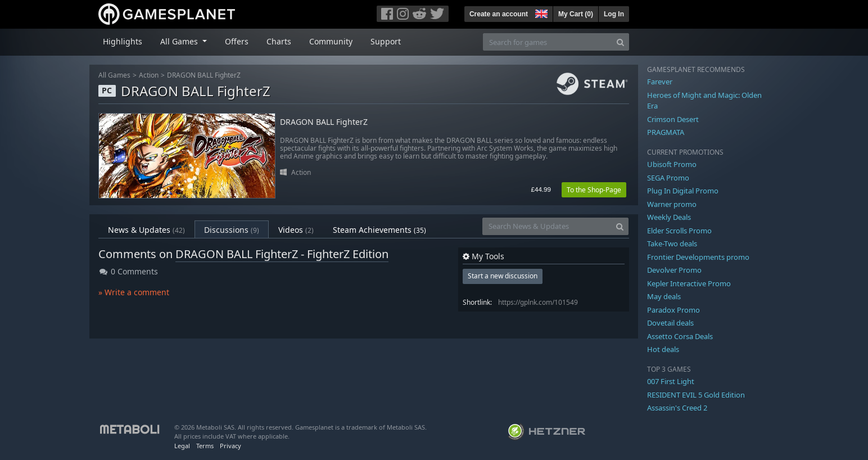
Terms (205, 446)
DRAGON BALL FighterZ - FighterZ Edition (282, 254)
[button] (540, 12)
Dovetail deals (670, 323)
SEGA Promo (668, 178)
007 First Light (671, 381)
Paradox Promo (673, 310)
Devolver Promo (674, 270)
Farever (660, 82)
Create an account (499, 14)
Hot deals (663, 349)
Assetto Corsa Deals (680, 336)
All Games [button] (180, 41)
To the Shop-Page (594, 190)
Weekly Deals (669, 217)
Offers (237, 41)
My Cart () (576, 14)
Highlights (123, 41)
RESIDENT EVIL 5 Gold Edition (696, 395)
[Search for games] (548, 42)
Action (149, 75)
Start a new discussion (503, 276)
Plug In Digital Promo (683, 191)
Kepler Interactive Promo (689, 283)
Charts (279, 41)
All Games (114, 75)
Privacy (230, 446)
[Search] (620, 42)
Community (331, 41)
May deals (664, 296)
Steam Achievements (379, 230)
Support (386, 41)
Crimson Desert (673, 119)
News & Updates (146, 230)
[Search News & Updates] (547, 226)
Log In (614, 14)
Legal (182, 446)
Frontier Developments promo (698, 257)
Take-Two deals (672, 243)
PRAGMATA (666, 132)
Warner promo (672, 204)
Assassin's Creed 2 (677, 408)
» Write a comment (134, 292)
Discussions (232, 230)
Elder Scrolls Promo (679, 231)
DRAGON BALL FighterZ (204, 75)
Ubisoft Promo (672, 164)
